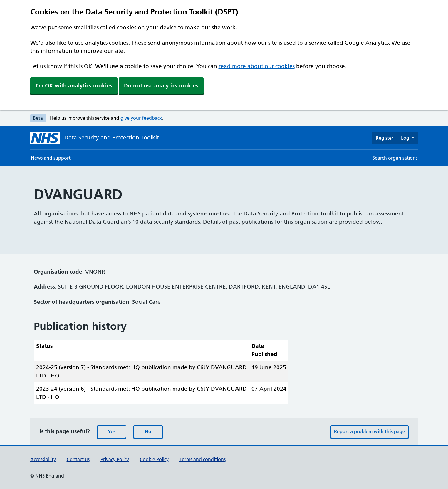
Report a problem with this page (370, 431)
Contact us (78, 459)
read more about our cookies (257, 66)
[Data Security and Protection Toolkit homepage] (95, 138)
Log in (408, 138)
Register (385, 138)
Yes (112, 431)
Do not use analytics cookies (161, 86)
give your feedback (141, 118)
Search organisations (395, 158)
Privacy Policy (115, 459)
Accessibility (43, 459)
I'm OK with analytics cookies (74, 86)
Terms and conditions (203, 459)
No (148, 431)
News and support (51, 158)
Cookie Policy (154, 459)
